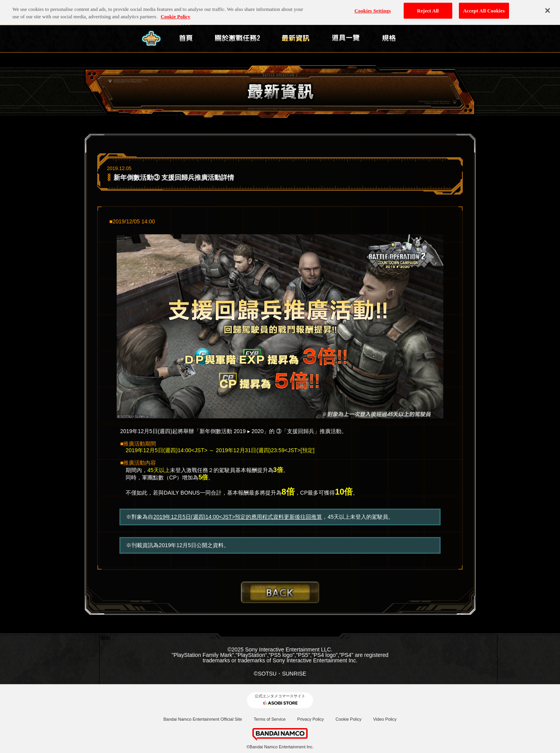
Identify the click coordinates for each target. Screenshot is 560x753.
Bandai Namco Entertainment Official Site (203, 719)
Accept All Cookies (484, 9)
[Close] (548, 9)
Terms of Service (269, 719)
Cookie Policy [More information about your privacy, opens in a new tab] (175, 15)
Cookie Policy (349, 719)
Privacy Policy (310, 719)
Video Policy (385, 719)
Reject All (428, 9)
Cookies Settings (373, 9)
